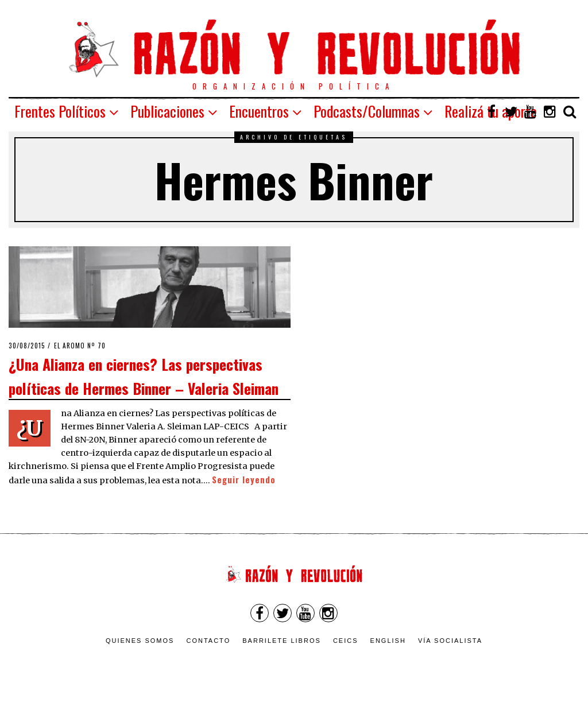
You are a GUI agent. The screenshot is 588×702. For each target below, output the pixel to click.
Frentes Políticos (60, 111)
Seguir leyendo (244, 480)
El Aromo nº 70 (80, 346)
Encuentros (259, 111)
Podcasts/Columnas (367, 111)
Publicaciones (167, 111)
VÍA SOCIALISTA (450, 641)
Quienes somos (140, 641)
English (388, 641)
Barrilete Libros (282, 641)
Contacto (208, 641)
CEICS (346, 641)
